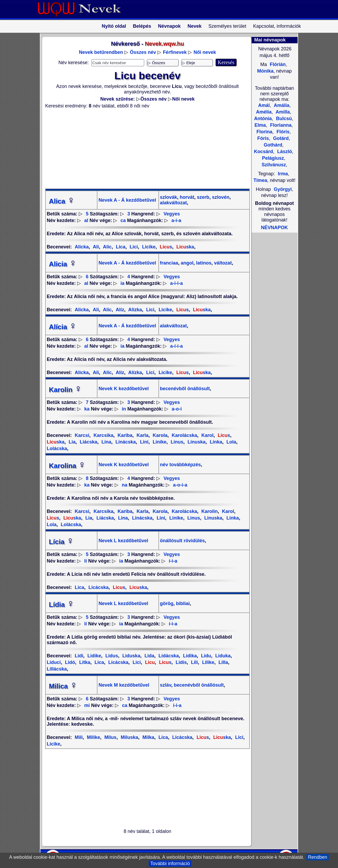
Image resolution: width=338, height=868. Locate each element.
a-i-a (176, 220)
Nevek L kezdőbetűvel (123, 541)
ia (122, 283)
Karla (142, 435)
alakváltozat (173, 203)
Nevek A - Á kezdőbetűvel (127, 200)
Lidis (180, 662)
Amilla (282, 112)
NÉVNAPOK (274, 228)
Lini (144, 442)
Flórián (277, 64)
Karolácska (184, 435)
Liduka (222, 656)
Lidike (94, 656)
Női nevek (205, 52)
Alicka (82, 247)
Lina (106, 442)
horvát (186, 197)
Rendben (318, 857)
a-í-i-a (176, 346)
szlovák (169, 197)
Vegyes (172, 214)
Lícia (61, 542)
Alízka (134, 310)
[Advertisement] (144, 149)
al (86, 220)
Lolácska (70, 525)
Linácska (125, 442)
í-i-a (173, 561)
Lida (149, 656)
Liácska (88, 442)
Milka (148, 737)
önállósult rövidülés (182, 541)
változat (222, 263)
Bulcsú (283, 119)
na (125, 485)
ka (87, 409)
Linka (215, 442)
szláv (166, 685)
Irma (283, 174)
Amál (264, 105)
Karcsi (82, 435)
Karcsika (103, 435)
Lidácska (168, 656)
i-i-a (177, 705)
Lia (71, 442)
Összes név (143, 52)
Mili (79, 737)
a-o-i (177, 409)
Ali (95, 247)
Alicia (63, 264)
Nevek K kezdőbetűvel (124, 389)
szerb (203, 197)
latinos (203, 263)
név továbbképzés (180, 465)
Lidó (69, 662)
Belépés (142, 26)
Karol (207, 435)
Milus (110, 737)
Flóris (282, 132)
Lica (120, 247)
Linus (176, 442)
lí (86, 561)
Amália (281, 105)
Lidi (79, 656)
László (284, 152)
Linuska (196, 442)
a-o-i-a (180, 485)
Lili (194, 662)
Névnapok (169, 26)
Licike (148, 247)
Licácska (98, 587)
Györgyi (283, 189)
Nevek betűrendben (101, 52)
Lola (231, 442)
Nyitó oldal (114, 26)
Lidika (189, 656)
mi (87, 705)
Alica (62, 201)
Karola (159, 435)
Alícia (63, 327)
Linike (159, 442)
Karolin (65, 390)
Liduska (131, 656)
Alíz (119, 310)
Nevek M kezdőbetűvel (124, 685)
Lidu (205, 656)
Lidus (111, 656)
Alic (107, 247)
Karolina (67, 466)
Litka (84, 662)
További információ (170, 864)
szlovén (220, 197)
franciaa (169, 263)
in (124, 409)
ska (185, 247)
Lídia (62, 605)
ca (123, 220)
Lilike (207, 662)
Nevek (194, 26)
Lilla (222, 662)
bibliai (182, 603)
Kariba (124, 435)
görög (167, 603)
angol (187, 263)
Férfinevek (175, 52)
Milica (63, 686)
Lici (133, 247)
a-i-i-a (176, 283)
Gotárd (280, 138)
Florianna (280, 125)
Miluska (129, 737)
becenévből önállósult (185, 389)
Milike (93, 737)
